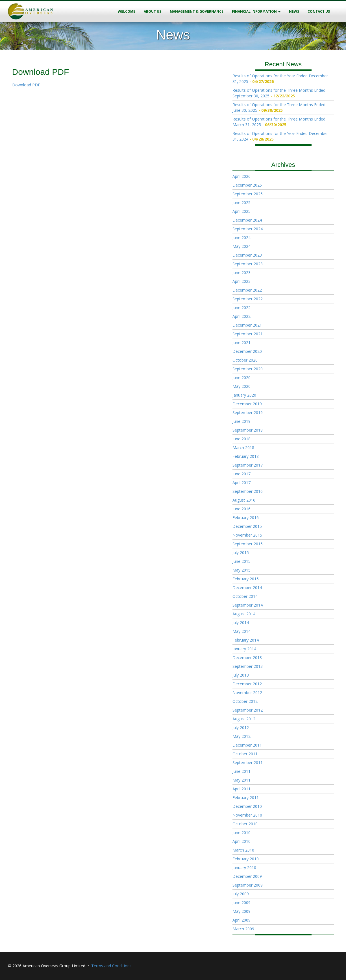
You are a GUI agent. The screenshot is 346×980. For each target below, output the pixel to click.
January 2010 (244, 868)
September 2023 (248, 264)
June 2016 (241, 509)
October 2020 (245, 360)
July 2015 (241, 553)
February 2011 (246, 798)
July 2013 (241, 675)
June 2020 (241, 378)
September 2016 (248, 491)
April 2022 (241, 316)
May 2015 (241, 570)
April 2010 (241, 841)
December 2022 (247, 290)
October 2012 (245, 701)
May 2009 (241, 911)
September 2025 (248, 194)
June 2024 (241, 238)
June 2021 (241, 343)
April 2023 (241, 281)
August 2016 (244, 500)
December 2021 (247, 325)
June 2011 (241, 771)
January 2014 (244, 649)
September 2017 (248, 465)
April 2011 (241, 789)
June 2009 (241, 903)
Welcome (127, 11)
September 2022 (248, 299)
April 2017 (241, 483)
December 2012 (247, 684)
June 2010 (241, 833)
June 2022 (241, 308)
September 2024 (248, 229)
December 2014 (247, 588)
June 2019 (241, 421)
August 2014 (244, 614)
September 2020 (248, 369)
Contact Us (319, 11)
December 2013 (247, 658)
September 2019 (248, 413)
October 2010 (245, 824)
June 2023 (241, 273)
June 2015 (241, 561)
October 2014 (245, 596)
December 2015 (247, 526)
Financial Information (256, 11)
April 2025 (241, 211)
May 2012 (241, 736)
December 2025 (247, 185)
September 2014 (248, 605)
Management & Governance (197, 11)
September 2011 (248, 763)
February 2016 (246, 518)
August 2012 (244, 719)
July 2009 (241, 894)
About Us (153, 11)
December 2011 (247, 745)
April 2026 (241, 176)
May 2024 (241, 246)
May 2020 (241, 386)
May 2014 (241, 631)
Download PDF (26, 85)
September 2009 (248, 885)
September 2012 (248, 710)
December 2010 (247, 806)
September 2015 (248, 544)
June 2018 (241, 439)
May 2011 (241, 780)
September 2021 (248, 334)
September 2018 (248, 430)
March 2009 (243, 929)
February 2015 (246, 579)
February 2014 (246, 640)
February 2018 (246, 456)
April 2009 (241, 920)
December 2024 (247, 220)
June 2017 (241, 474)
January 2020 (244, 395)
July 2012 (241, 728)
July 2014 (241, 623)
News (294, 11)
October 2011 (245, 754)
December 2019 (247, 404)
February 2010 (246, 859)
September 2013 (248, 666)
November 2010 (247, 815)
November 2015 (247, 535)
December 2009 (247, 876)
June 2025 (241, 203)
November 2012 (247, 693)
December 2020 (247, 351)
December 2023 (247, 255)
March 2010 (243, 850)
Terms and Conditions (111, 966)
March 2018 (243, 448)
